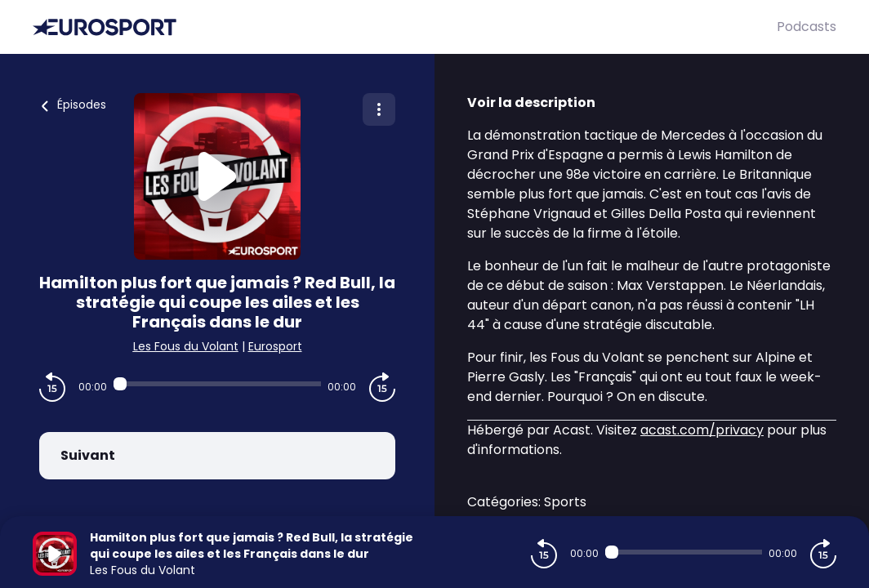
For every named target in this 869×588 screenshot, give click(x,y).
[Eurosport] (405, 27)
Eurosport (275, 346)
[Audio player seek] (217, 384)
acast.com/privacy (702, 430)
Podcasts (807, 27)
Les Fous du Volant (186, 346)
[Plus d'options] (379, 109)
